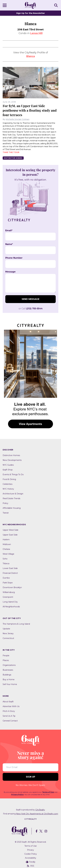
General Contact (10, 721)
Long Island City (10, 602)
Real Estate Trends (11, 498)
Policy (5, 503)
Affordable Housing (12, 508)
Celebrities (8, 484)
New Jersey (8, 633)
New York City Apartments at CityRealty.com (37, 814)
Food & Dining (9, 479)
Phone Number (14, 258)
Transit (6, 513)
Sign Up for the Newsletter (31, 13)
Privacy (31, 850)
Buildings (7, 675)
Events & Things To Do (13, 475)
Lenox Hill (36, 33)
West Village (8, 554)
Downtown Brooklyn (12, 587)
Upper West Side (10, 530)
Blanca (31, 56)
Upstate (6, 629)
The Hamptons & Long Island (16, 624)
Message (10, 272)
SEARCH (56, 5)
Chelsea (6, 549)
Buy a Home (9, 680)
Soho (5, 559)
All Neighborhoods (11, 607)
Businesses (8, 670)
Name (9, 244)
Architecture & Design (13, 494)
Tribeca (6, 564)
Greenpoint (8, 597)
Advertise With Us (11, 706)
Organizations (9, 665)
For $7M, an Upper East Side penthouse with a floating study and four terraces (30, 110)
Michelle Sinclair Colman (18, 119)
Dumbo (6, 578)
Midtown (7, 544)
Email (9, 231)
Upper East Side (10, 535)
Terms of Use (48, 792)
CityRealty (40, 810)
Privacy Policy (17, 795)
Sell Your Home (10, 684)
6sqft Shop (8, 470)
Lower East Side (10, 568)
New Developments (12, 460)
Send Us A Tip (9, 716)
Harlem (6, 540)
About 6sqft (8, 702)
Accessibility (31, 858)
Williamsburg (9, 592)
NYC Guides (8, 465)
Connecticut (8, 638)
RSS (31, 866)
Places (6, 660)
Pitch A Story (9, 711)
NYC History (8, 489)
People (6, 656)
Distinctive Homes (13, 158)
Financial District (10, 573)
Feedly (31, 862)
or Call (31, 309)
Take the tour (11, 152)
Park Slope (8, 583)
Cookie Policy (31, 854)
